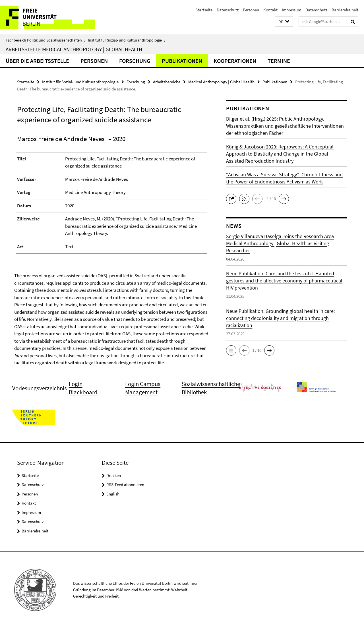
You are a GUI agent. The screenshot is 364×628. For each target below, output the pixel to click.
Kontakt (270, 10)
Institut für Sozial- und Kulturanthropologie (127, 40)
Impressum (291, 10)
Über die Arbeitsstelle (37, 61)
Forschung (135, 61)
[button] (284, 22)
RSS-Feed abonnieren (125, 485)
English (113, 494)
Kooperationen (235, 61)
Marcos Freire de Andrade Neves (61, 139)
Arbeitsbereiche (167, 82)
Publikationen (182, 61)
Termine (279, 61)
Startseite (204, 10)
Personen (251, 10)
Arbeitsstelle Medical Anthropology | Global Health (74, 49)
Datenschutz (228, 10)
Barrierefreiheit (345, 10)
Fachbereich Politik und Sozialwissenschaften (46, 40)
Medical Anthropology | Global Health (221, 82)
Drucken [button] (114, 475)
